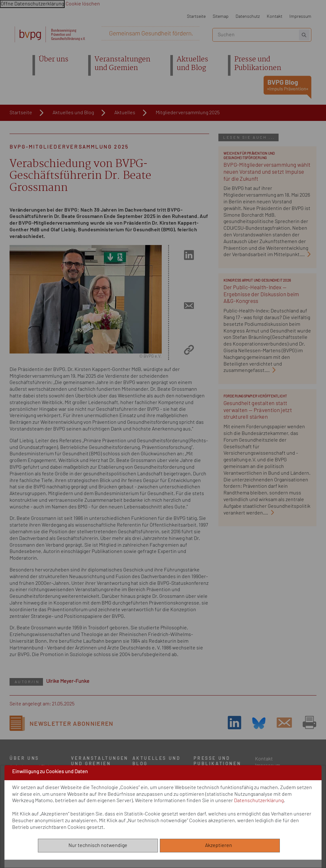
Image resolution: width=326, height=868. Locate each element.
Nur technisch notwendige (98, 845)
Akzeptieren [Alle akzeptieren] (220, 845)
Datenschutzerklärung (259, 801)
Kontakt (275, 16)
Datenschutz (248, 16)
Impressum (300, 16)
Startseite (196, 16)
